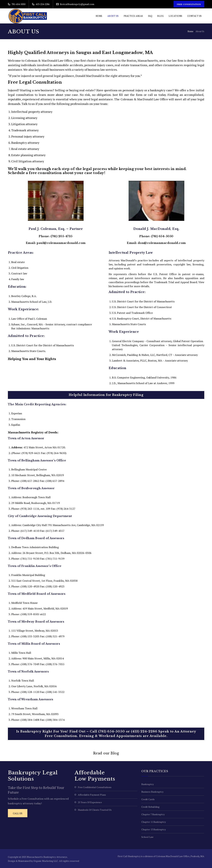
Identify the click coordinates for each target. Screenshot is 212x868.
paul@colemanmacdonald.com (61, 243)
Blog (160, 16)
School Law (147, 837)
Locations (175, 16)
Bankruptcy (148, 784)
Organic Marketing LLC (46, 861)
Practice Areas (133, 16)
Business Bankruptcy (152, 792)
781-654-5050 (18, 4)
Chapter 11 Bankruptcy (154, 822)
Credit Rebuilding (150, 807)
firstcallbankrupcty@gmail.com (77, 4)
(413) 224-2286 (144, 731)
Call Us (18, 813)
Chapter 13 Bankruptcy (154, 829)
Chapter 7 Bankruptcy (153, 814)
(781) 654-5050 (162, 236)
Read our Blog (106, 753)
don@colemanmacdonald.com (162, 243)
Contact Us (195, 16)
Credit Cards (148, 799)
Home (99, 16)
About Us (113, 16)
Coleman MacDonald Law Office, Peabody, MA (180, 856)
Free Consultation (189, 4)
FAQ (150, 16)
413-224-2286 (42, 4)
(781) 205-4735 (62, 236)
